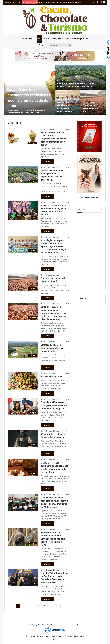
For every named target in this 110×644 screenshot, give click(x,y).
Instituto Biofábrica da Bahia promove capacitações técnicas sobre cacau (62, 2)
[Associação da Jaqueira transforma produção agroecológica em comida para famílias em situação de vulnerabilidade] (23, 245)
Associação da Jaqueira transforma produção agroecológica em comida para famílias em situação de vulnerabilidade (54, 246)
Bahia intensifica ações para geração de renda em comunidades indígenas (54, 405)
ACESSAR (82, 299)
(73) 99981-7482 (29, 39)
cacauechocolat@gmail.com (76, 39)
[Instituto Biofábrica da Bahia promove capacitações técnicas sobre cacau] (80, 77)
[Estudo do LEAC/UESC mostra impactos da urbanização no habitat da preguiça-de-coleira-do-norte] (23, 537)
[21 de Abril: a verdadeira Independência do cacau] (23, 439)
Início (40, 39)
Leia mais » (48, 161)
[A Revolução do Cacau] (23, 381)
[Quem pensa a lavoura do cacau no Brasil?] (93, 102)
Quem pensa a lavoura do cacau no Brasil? (92, 108)
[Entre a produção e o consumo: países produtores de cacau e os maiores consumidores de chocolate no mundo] (23, 311)
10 (38, 606)
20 (44, 606)
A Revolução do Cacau (52, 377)
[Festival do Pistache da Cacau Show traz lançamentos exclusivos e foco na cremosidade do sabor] (23, 137)
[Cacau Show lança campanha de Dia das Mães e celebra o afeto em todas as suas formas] (23, 467)
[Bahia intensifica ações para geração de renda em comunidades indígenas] (23, 407)
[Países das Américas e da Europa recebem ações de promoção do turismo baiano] (23, 211)
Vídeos (61, 39)
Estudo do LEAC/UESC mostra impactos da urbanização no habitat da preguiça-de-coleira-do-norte (54, 539)
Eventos (54, 39)
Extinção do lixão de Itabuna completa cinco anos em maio (53, 348)
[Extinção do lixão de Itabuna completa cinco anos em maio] (23, 349)
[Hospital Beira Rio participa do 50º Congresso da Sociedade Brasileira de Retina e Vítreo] (23, 578)
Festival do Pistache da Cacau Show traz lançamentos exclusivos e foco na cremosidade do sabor (29, 95)
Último (57, 606)
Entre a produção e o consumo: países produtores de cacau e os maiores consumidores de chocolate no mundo (54, 313)
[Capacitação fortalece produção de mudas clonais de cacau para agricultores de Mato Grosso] (23, 502)
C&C (44, 129)
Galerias (46, 39)
